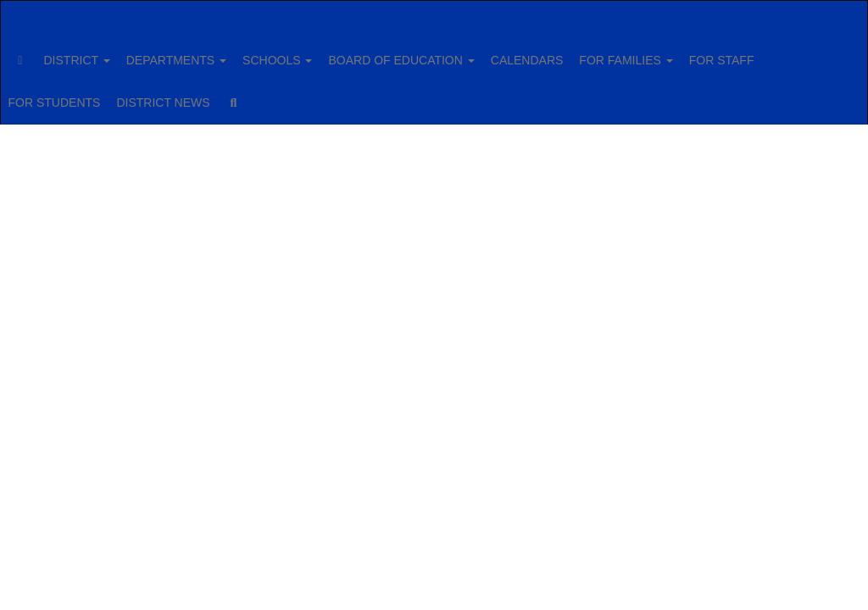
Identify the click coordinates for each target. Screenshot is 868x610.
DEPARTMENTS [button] (221, 52)
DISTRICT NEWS (294, 94)
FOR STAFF (72, 94)
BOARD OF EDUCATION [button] (465, 52)
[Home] (47, 52)
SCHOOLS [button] (331, 52)
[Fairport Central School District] (434, 11)
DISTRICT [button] (113, 52)
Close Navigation (451, 101)
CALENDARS (600, 52)
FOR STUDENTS (176, 94)
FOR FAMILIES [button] (708, 52)
